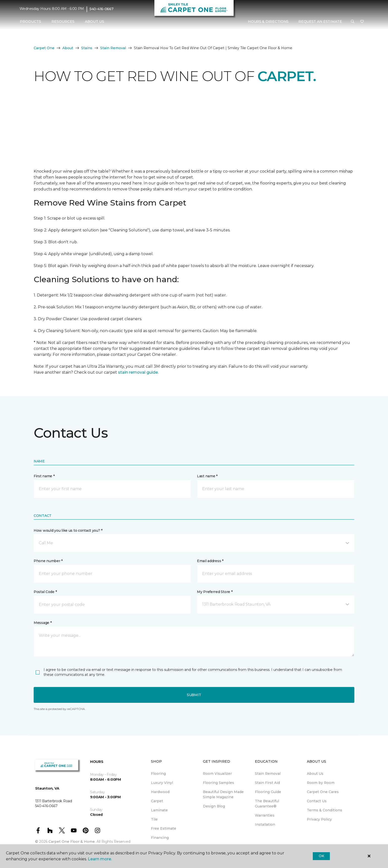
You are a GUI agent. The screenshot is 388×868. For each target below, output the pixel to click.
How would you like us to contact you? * (68, 530)
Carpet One (44, 48)
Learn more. (100, 859)
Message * (43, 623)
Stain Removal (113, 48)
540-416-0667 (102, 9)
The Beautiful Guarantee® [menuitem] (267, 804)
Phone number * (48, 561)
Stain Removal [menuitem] (268, 774)
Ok (321, 856)
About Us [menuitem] (315, 774)
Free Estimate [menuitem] (164, 828)
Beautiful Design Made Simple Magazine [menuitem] (223, 794)
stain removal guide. (138, 372)
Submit (194, 695)
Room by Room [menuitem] (321, 783)
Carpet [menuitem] (157, 801)
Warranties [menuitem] (265, 815)
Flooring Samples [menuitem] (218, 783)
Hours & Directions (268, 22)
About (68, 48)
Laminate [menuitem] (159, 810)
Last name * (207, 476)
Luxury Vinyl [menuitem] (162, 783)
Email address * (210, 561)
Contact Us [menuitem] (317, 801)
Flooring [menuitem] (158, 774)
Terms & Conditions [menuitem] (325, 810)
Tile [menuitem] (154, 819)
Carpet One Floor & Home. (72, 842)
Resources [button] (63, 22)
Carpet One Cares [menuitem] (323, 792)
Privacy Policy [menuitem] (319, 819)
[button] (353, 22)
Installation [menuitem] (265, 824)
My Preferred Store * (215, 592)
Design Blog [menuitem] (214, 806)
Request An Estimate (320, 22)
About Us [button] (95, 22)
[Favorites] (362, 22)
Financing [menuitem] (160, 838)
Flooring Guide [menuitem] (268, 792)
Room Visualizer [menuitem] (217, 774)
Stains (87, 48)
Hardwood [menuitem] (160, 792)
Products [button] (30, 22)
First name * (44, 476)
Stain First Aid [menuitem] (267, 783)
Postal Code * (45, 592)
